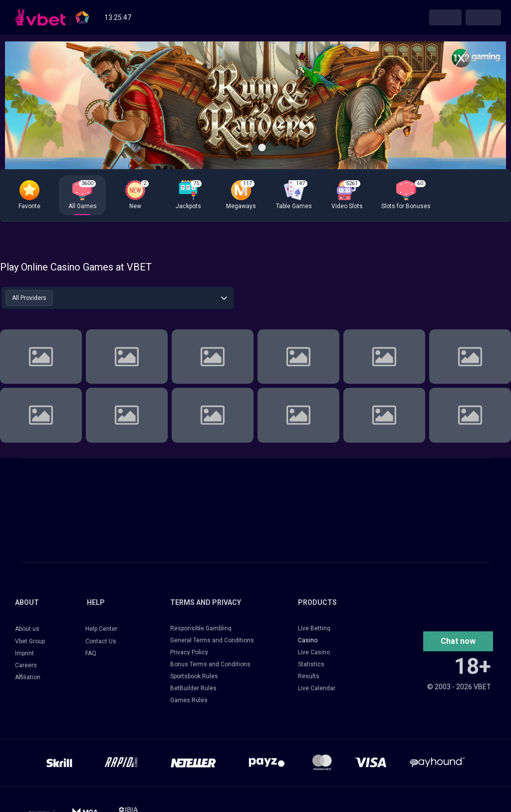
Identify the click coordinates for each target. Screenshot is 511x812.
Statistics (311, 664)
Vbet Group (30, 641)
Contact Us (101, 641)
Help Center (101, 629)
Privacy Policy (189, 652)
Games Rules (189, 700)
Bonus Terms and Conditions (210, 664)
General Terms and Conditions (212, 640)
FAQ (91, 653)
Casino (308, 640)
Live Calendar (317, 688)
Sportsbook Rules (194, 676)
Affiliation (28, 677)
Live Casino (314, 652)
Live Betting (314, 628)
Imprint (24, 653)
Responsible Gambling (201, 628)
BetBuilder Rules (193, 688)
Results (309, 676)
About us (27, 629)
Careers (26, 665)
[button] (458, 641)
